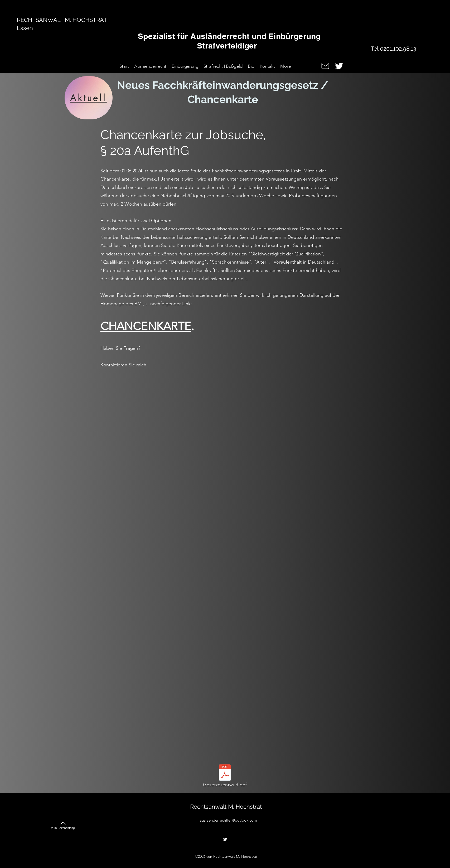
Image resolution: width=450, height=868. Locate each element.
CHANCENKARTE (146, 326)
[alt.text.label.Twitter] (339, 66)
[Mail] (325, 66)
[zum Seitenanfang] (63, 823)
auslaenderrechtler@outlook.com (228, 820)
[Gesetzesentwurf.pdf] (225, 777)
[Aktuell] (89, 98)
